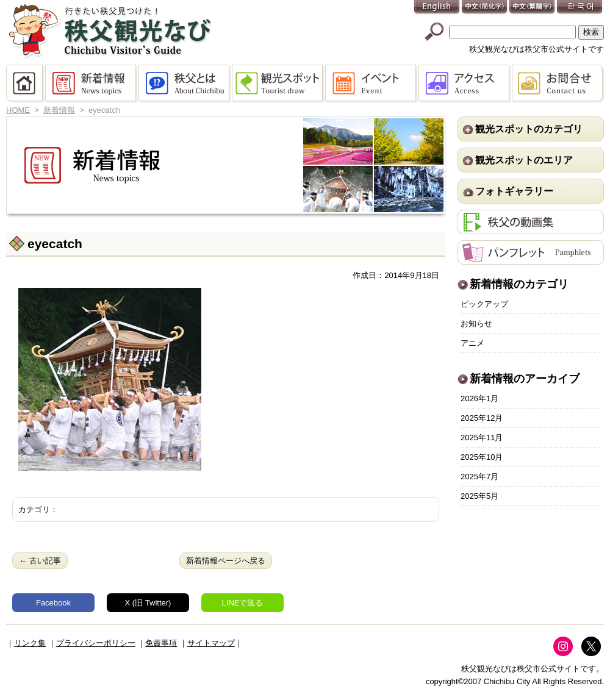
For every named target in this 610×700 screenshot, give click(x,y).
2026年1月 (479, 398)
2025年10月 (482, 457)
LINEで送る (243, 603)
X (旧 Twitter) (148, 603)
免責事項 (161, 643)
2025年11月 (482, 437)
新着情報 (92, 84)
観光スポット (278, 84)
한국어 (580, 8)
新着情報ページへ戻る (226, 561)
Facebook (53, 603)
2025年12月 (482, 418)
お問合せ (558, 84)
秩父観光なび (110, 31)
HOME (26, 84)
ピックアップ (484, 304)
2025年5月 (479, 496)
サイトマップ (211, 643)
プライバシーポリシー (96, 643)
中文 (485, 8)
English (437, 8)
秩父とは (185, 84)
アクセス (465, 84)
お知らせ (476, 323)
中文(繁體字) (533, 8)
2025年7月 (479, 477)
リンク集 (30, 643)
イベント (372, 84)
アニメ (472, 343)
